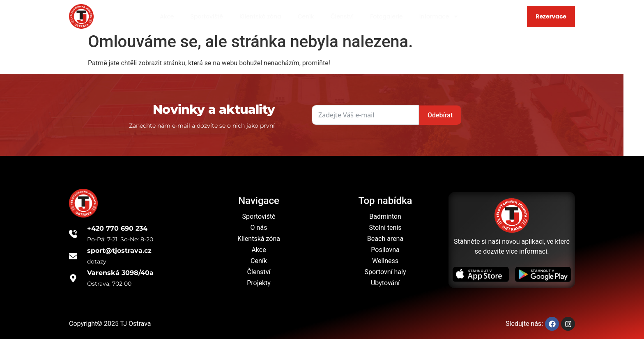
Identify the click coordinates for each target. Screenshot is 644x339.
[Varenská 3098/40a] (73, 278)
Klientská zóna (260, 16)
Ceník (306, 16)
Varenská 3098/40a (120, 273)
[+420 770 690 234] (73, 234)
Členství (342, 16)
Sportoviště (206, 16)
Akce (167, 16)
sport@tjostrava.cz (119, 251)
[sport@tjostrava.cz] (73, 256)
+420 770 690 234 (117, 228)
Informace (439, 16)
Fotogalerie (386, 16)
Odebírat (398, 115)
